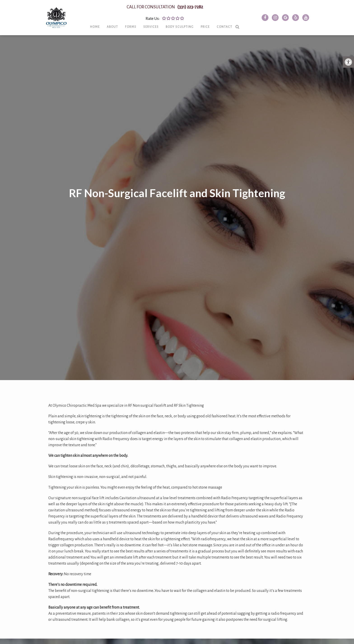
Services (156, 30)
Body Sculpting (185, 30)
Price (211, 30)
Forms (136, 30)
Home (100, 30)
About (118, 30)
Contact (230, 30)
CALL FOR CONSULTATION (170, 10)
